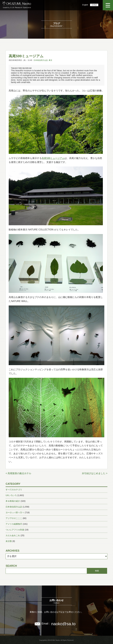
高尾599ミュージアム (53, 158)
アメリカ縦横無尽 (14, 524)
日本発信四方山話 (41, 60)
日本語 (94, 5)
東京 (50, 60)
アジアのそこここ (14, 518)
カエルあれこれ (13, 535)
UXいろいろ (11, 495)
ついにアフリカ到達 (15, 530)
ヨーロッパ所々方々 (15, 512)
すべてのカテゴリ (14, 490)
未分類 (9, 541)
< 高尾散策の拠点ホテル (18, 473)
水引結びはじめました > (95, 473)
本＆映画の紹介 (13, 501)
